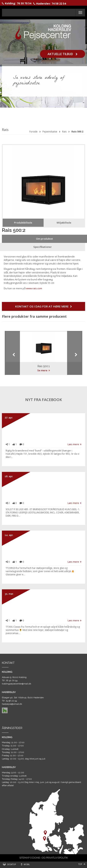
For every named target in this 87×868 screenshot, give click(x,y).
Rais (64, 132)
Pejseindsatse (50, 132)
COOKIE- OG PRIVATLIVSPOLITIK (50, 858)
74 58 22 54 (59, 4)
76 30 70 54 (24, 3)
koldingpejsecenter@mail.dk (17, 684)
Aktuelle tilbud (63, 54)
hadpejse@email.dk (12, 704)
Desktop (12, 864)
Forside (33, 132)
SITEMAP (24, 858)
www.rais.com (34, 288)
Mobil (27, 864)
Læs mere (74, 444)
